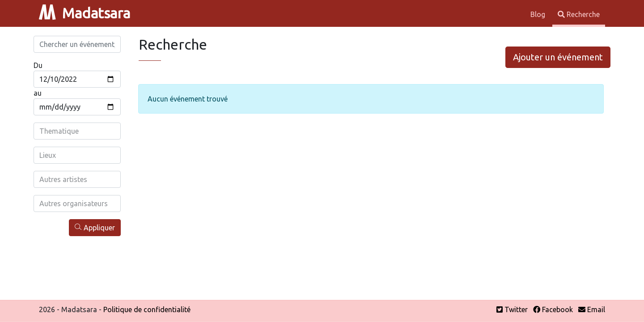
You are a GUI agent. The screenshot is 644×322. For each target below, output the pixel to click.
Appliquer (95, 227)
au (38, 93)
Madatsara (85, 13)
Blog (539, 14)
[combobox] (77, 131)
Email (592, 309)
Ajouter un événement (558, 57)
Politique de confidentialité (147, 309)
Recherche (579, 14)
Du (38, 65)
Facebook (553, 309)
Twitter (512, 309)
